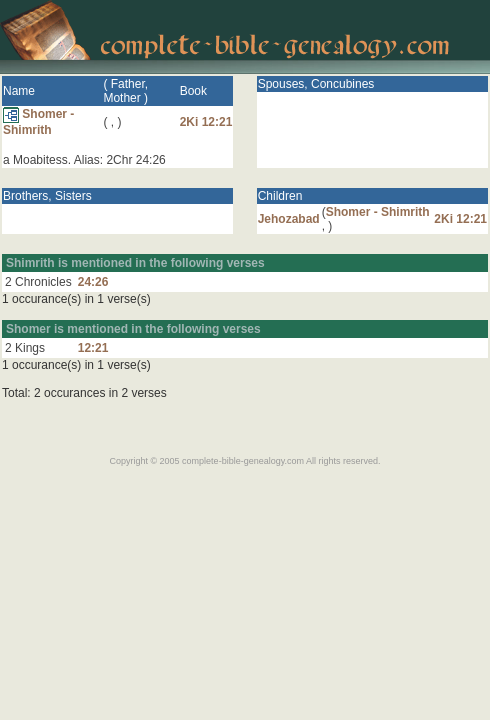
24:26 (93, 282)
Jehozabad (289, 219)
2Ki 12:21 (206, 122)
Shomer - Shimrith (38, 122)
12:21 (93, 348)
